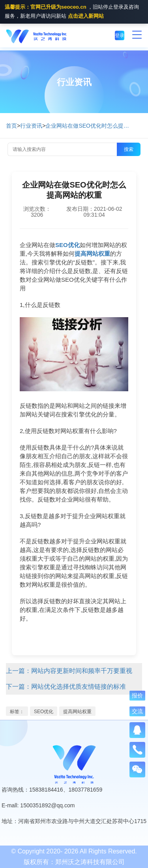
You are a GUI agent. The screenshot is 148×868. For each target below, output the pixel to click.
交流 (137, 711)
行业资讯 (31, 126)
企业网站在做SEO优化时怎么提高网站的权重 (89, 126)
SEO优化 (44, 712)
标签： (17, 712)
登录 (120, 35)
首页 (11, 126)
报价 (137, 695)
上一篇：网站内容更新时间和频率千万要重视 (69, 671)
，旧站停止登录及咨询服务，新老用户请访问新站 (72, 12)
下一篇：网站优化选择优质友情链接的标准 (66, 687)
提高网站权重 (77, 712)
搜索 (129, 149)
